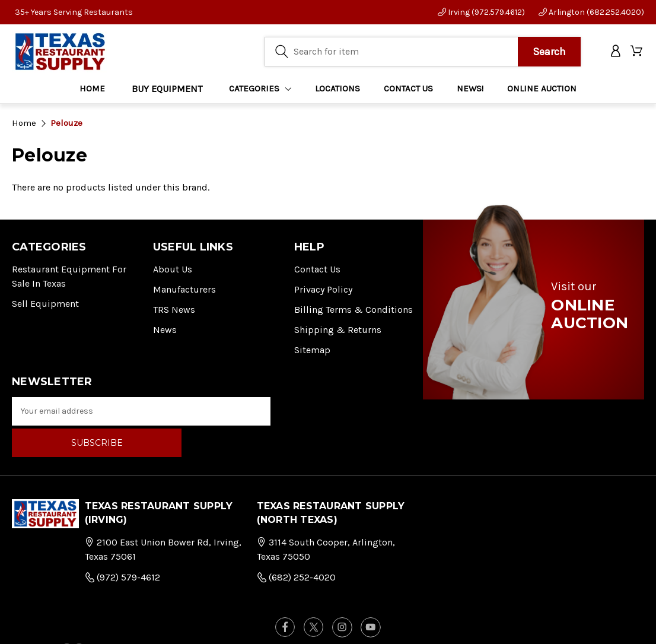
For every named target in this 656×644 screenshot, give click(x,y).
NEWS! (470, 90)
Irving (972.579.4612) (481, 12)
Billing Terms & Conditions (354, 310)
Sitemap (312, 350)
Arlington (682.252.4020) (591, 12)
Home (92, 90)
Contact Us (317, 269)
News (165, 330)
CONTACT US (408, 90)
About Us (173, 269)
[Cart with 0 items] (637, 53)
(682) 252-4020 (296, 546)
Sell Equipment (45, 304)
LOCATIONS (337, 90)
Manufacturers (184, 289)
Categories (260, 90)
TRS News (174, 310)
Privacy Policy (323, 289)
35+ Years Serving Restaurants (74, 12)
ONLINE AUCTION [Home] (542, 90)
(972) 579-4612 (122, 546)
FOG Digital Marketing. (591, 621)
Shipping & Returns (338, 330)
